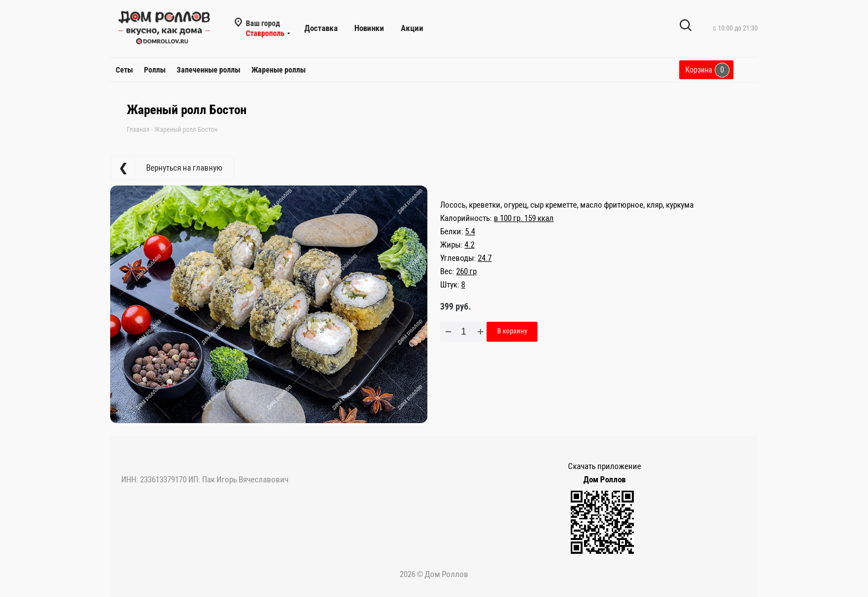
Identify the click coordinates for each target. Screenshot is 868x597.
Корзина (707, 70)
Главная (138, 130)
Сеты (124, 70)
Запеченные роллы (208, 70)
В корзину (512, 331)
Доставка (321, 28)
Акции (412, 28)
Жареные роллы (278, 70)
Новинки (369, 28)
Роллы (155, 70)
